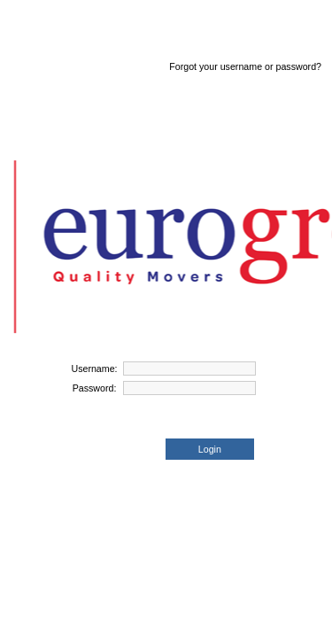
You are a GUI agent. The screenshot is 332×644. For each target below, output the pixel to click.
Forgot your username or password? (245, 66)
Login (210, 449)
